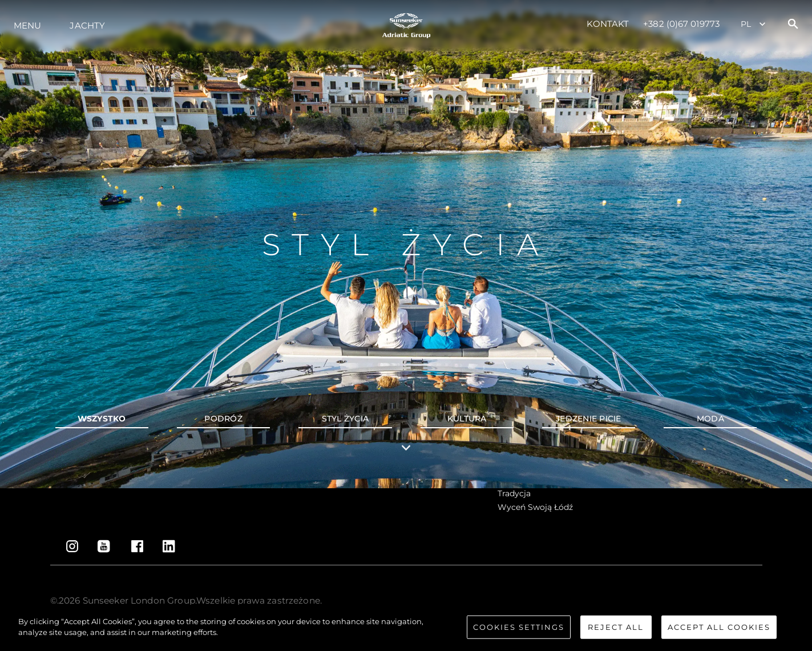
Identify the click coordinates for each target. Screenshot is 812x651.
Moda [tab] (710, 419)
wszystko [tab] (102, 419)
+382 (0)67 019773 (681, 24)
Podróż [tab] (223, 419)
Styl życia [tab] (346, 419)
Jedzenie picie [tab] (589, 419)
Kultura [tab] (467, 419)
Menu (27, 25)
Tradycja (514, 493)
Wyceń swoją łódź (535, 507)
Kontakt (608, 24)
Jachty (87, 25)
